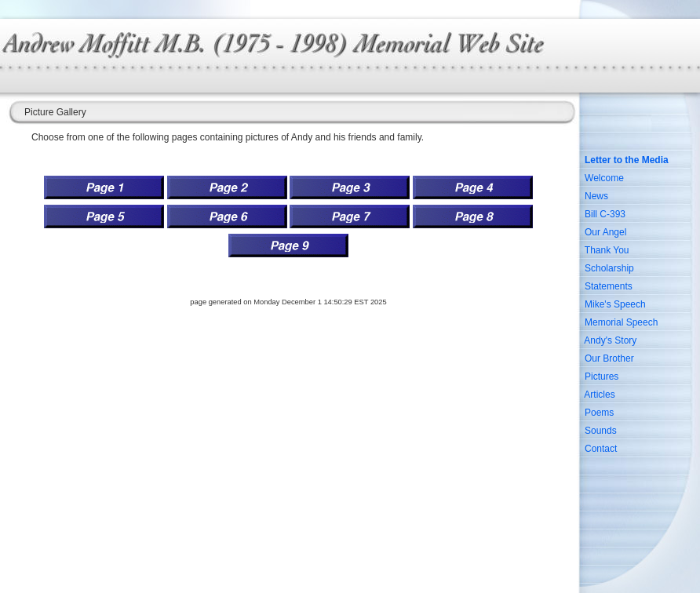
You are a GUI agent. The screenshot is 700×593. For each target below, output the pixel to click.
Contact (601, 449)
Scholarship (609, 268)
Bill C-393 (605, 214)
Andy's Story (610, 340)
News (596, 196)
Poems (599, 413)
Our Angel (605, 232)
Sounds (601, 431)
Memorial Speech (621, 322)
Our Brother (609, 358)
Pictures (602, 377)
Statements (609, 286)
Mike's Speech (615, 304)
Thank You (607, 250)
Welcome (604, 178)
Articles (599, 395)
